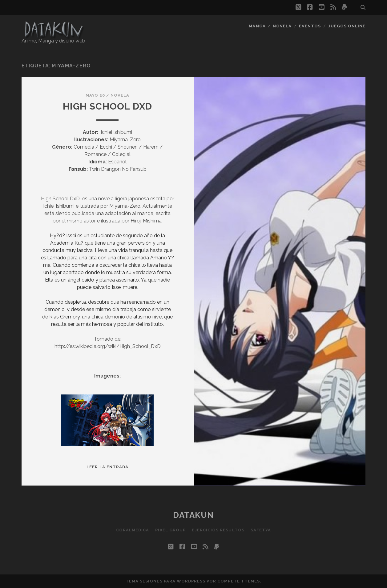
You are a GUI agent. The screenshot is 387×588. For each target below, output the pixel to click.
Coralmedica (133, 530)
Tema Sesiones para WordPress (165, 581)
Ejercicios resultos (218, 530)
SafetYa (261, 530)
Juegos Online (347, 26)
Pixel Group (170, 530)
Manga (257, 26)
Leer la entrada (107, 467)
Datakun (193, 515)
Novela (282, 26)
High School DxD (107, 106)
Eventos (310, 26)
